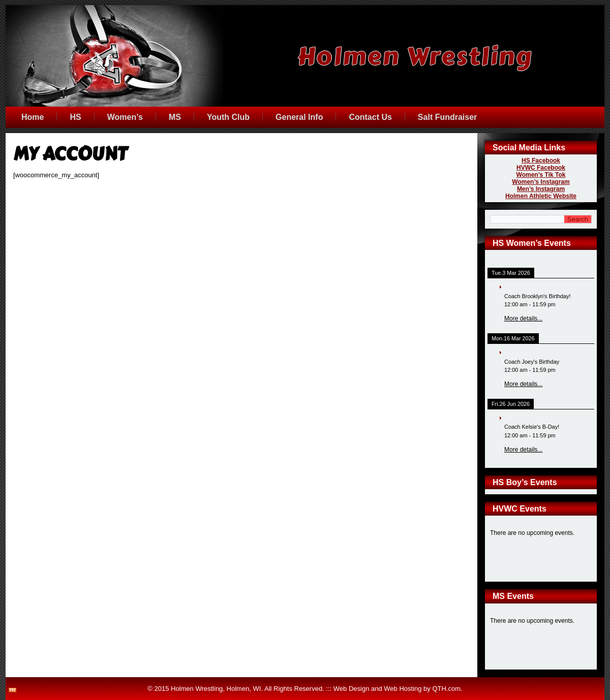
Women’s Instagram (541, 182)
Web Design (352, 689)
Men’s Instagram (541, 189)
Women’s (125, 117)
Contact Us (370, 117)
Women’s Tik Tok (541, 175)
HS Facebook (541, 161)
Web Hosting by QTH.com (422, 689)
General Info (299, 117)
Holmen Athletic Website (541, 196)
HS (75, 117)
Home (33, 117)
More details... (523, 319)
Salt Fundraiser (447, 117)
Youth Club (228, 117)
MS (175, 117)
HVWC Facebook (541, 168)
